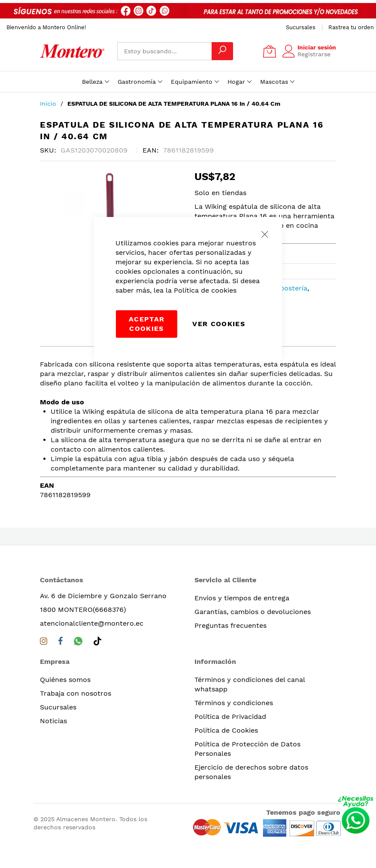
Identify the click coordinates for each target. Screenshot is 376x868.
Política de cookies (205, 290)
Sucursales (301, 27)
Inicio (48, 104)
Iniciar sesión (317, 47)
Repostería (289, 288)
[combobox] (164, 51)
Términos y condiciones (234, 703)
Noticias (53, 721)
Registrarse (314, 54)
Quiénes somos (65, 680)
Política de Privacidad (230, 717)
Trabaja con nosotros (76, 693)
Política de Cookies (226, 730)
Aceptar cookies (147, 324)
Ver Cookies (219, 324)
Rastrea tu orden (351, 27)
